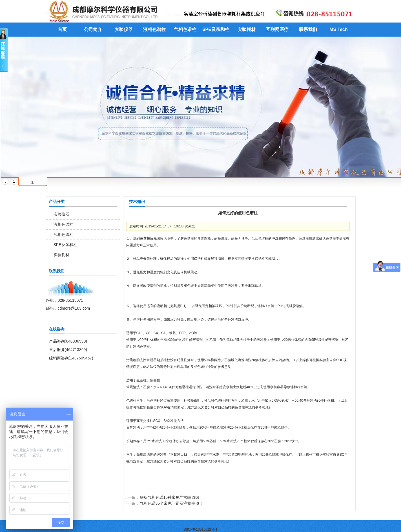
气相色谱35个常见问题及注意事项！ (172, 503)
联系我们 (308, 29)
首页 (62, 29)
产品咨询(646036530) (68, 341)
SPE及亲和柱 (216, 29)
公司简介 (93, 29)
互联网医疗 (277, 29)
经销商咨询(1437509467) (71, 358)
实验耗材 (247, 29)
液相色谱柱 (154, 29)
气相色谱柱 (185, 29)
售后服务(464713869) (68, 350)
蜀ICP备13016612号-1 (200, 529)
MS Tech (339, 29)
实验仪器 (124, 29)
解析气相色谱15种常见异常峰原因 (170, 497)
